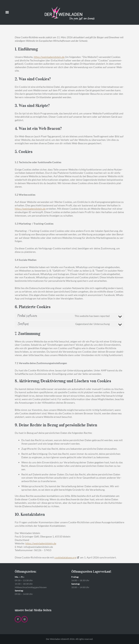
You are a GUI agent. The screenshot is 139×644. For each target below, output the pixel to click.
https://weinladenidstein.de (49, 57)
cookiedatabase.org (65, 557)
